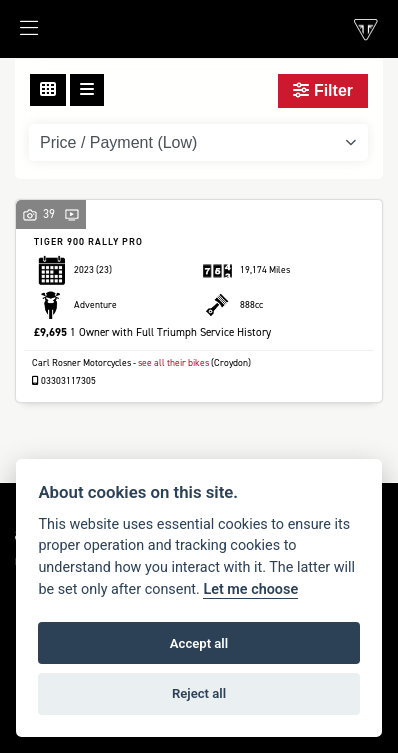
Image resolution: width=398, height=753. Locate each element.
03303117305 (64, 380)
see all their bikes (173, 362)
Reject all (199, 693)
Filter (323, 90)
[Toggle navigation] (19, 34)
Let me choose (250, 589)
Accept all (199, 643)
